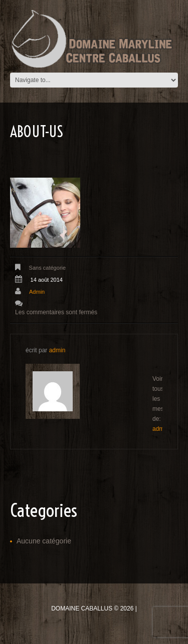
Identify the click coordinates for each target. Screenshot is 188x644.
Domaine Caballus (82, 608)
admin (37, 292)
